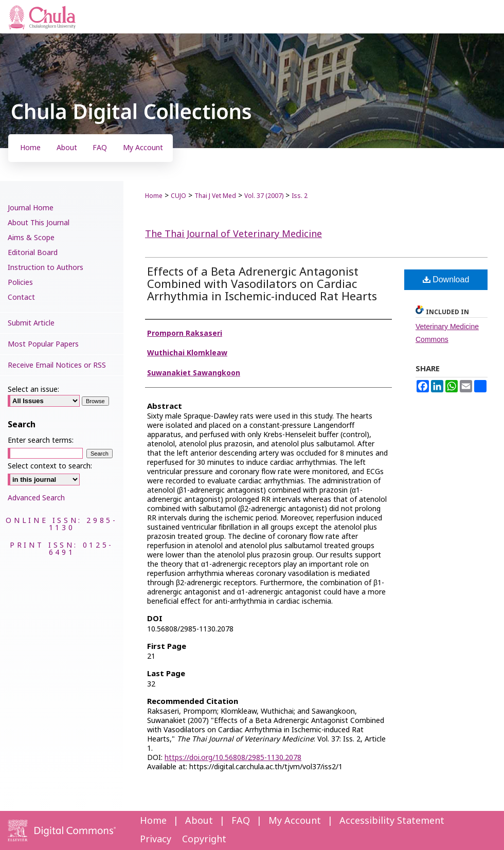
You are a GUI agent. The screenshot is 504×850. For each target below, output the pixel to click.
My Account (295, 821)
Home (154, 196)
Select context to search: (50, 466)
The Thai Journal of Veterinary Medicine (233, 234)
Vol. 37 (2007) (264, 196)
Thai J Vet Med (215, 196)
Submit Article (31, 323)
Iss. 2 (300, 196)
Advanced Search (36, 498)
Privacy (156, 839)
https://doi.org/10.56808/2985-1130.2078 (233, 758)
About (199, 821)
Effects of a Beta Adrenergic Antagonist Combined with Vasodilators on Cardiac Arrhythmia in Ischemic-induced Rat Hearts (262, 285)
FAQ (241, 821)
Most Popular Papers (43, 344)
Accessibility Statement (392, 821)
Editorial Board (33, 253)
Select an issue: (33, 390)
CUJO (178, 196)
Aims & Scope (31, 238)
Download (446, 279)
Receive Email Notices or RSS (57, 365)
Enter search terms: (41, 440)
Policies (20, 283)
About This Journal (39, 223)
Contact (21, 297)
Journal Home (31, 208)
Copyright (204, 839)
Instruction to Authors (46, 268)
